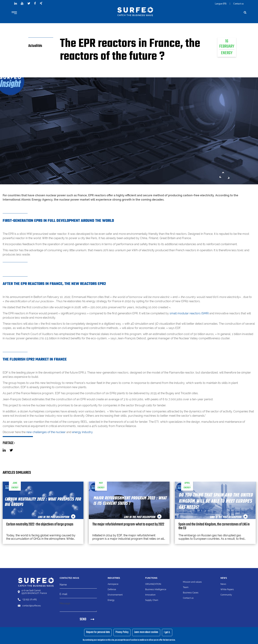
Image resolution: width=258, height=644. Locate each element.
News (223, 584)
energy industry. (83, 432)
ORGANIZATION (153, 584)
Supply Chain (152, 600)
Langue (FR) (221, 4)
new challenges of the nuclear (46, 432)
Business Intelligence (156, 589)
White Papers (227, 589)
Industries (114, 578)
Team (186, 587)
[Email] (78, 595)
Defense (112, 589)
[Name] (78, 586)
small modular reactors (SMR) (189, 313)
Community (226, 595)
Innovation (150, 595)
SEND (83, 619)
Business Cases (191, 593)
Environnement (115, 595)
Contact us (239, 4)
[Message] (78, 607)
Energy (111, 600)
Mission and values (192, 582)
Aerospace (113, 584)
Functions (151, 578)
